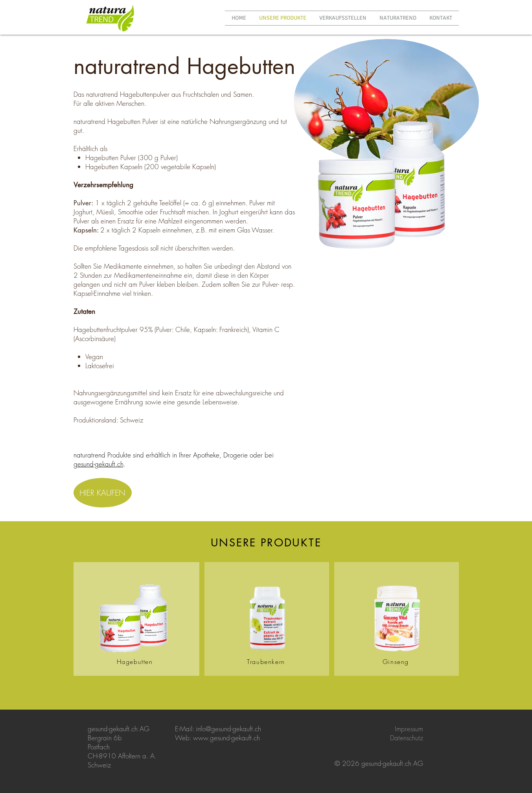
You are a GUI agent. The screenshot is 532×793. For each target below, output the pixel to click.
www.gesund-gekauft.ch (226, 738)
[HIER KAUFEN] (103, 493)
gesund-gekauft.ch (98, 464)
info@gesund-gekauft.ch (228, 729)
